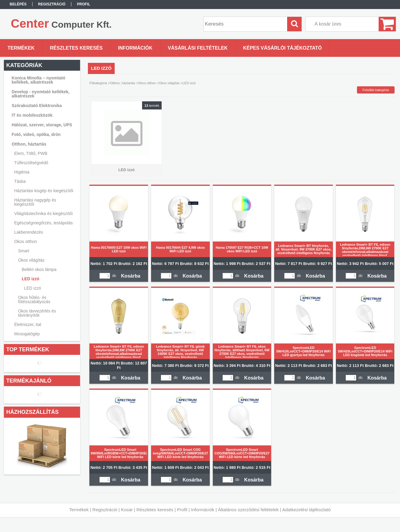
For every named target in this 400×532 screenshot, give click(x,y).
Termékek (79, 510)
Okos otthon (147, 83)
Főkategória (98, 83)
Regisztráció (105, 510)
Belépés (18, 4)
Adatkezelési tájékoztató (306, 510)
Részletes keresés (155, 510)
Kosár (127, 510)
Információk (203, 510)
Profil (182, 510)
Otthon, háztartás (122, 83)
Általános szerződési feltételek (248, 510)
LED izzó (33, 288)
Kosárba (131, 276)
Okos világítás (169, 83)
